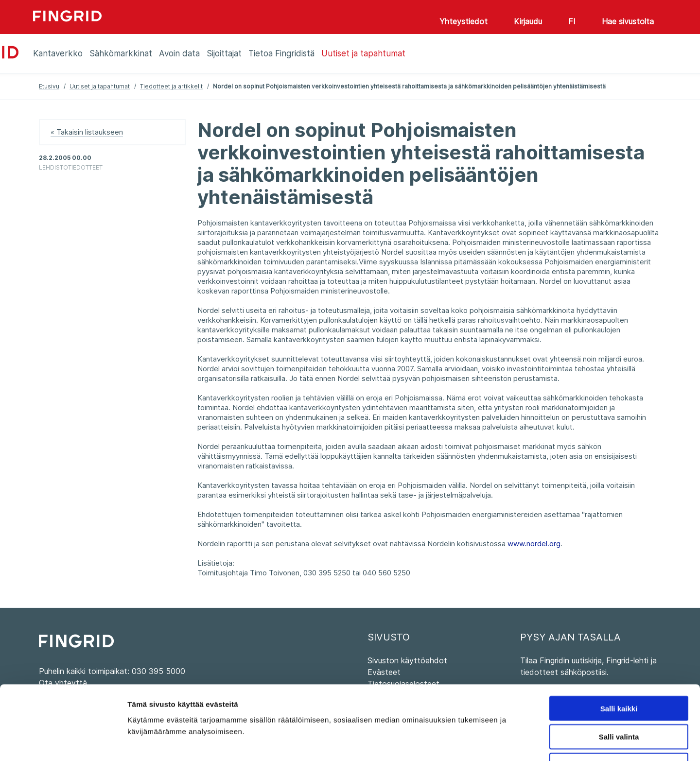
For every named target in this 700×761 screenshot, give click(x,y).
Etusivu (49, 86)
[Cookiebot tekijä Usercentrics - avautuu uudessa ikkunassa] (63, 742)
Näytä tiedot (520, 742)
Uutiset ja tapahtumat (100, 86)
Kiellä (619, 699)
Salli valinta (619, 670)
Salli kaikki (619, 642)
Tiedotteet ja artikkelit (171, 86)
